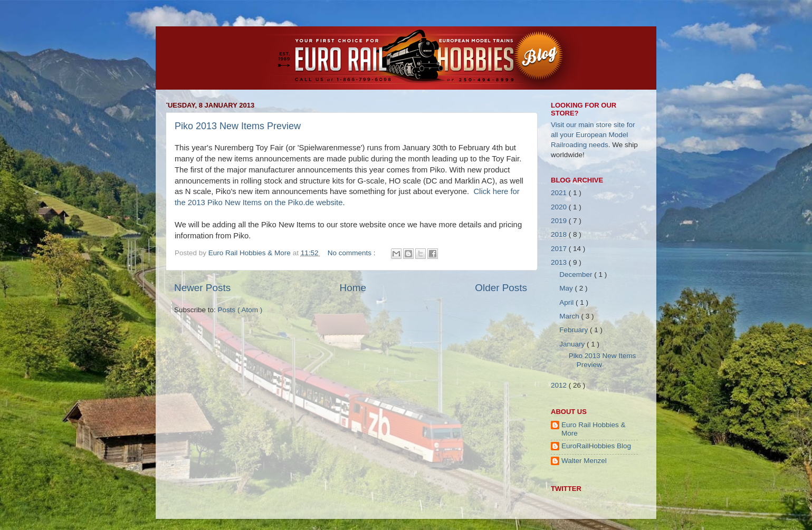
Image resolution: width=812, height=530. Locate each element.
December (577, 274)
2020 (560, 207)
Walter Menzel (584, 461)
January (573, 344)
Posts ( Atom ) (240, 310)
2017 (560, 249)
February (575, 330)
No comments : (353, 253)
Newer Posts (202, 288)
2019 (560, 221)
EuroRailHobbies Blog (596, 446)
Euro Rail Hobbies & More (251, 253)
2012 (560, 385)
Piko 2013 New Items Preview (238, 126)
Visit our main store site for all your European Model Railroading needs (593, 135)
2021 (560, 193)
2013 (560, 262)
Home (353, 288)
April (567, 302)
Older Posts (501, 288)
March (570, 316)
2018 (560, 234)
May (567, 288)
